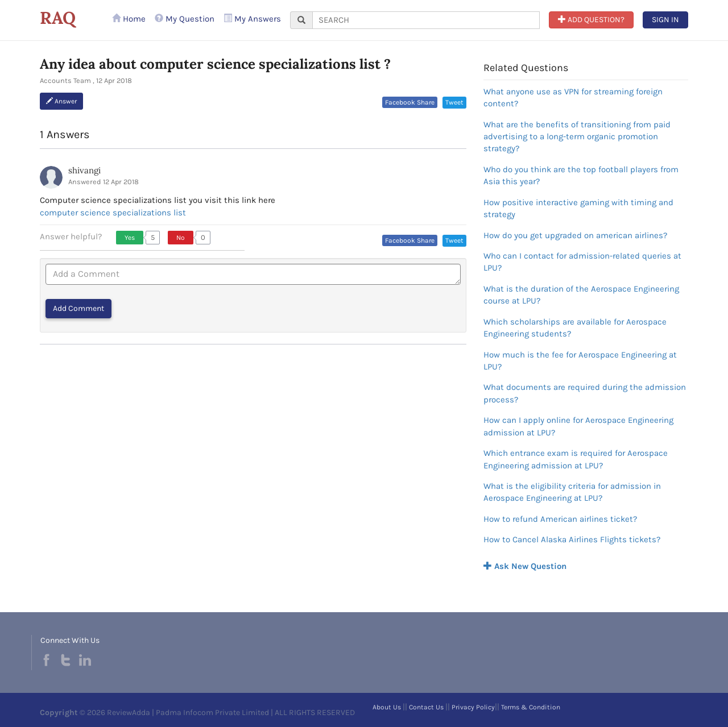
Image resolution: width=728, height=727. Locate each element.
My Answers (252, 19)
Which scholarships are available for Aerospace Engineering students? (575, 328)
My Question (185, 19)
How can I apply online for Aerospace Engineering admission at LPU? (578, 426)
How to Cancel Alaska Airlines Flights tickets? (572, 539)
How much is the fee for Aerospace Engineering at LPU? (580, 361)
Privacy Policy (473, 707)
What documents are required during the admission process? (585, 393)
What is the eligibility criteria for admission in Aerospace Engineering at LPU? (572, 492)
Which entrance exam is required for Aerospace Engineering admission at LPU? (576, 459)
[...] (426, 20)
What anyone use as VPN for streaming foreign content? (573, 97)
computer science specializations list (113, 213)
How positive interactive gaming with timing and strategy (578, 208)
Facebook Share (410, 102)
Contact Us (426, 707)
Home (129, 19)
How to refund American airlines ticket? (560, 519)
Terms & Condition (531, 707)
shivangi (84, 170)
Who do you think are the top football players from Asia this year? (581, 175)
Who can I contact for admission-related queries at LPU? (582, 262)
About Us (387, 707)
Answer (61, 101)
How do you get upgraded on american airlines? (575, 235)
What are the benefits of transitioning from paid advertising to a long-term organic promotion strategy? (577, 137)
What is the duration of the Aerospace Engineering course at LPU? (581, 295)
